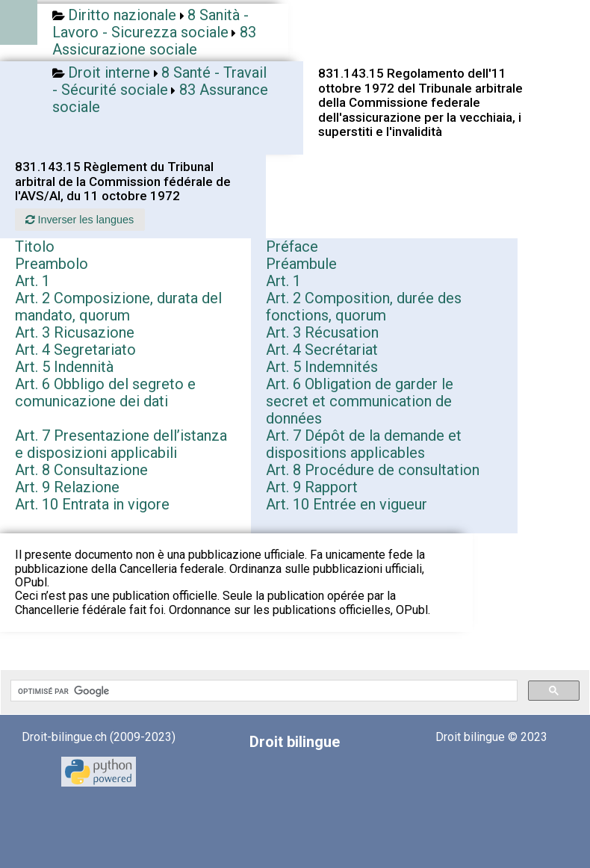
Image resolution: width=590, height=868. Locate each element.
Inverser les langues (80, 220)
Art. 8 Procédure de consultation (373, 470)
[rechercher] (263, 691)
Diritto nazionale (122, 15)
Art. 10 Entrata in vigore (92, 504)
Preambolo (52, 264)
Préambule (301, 264)
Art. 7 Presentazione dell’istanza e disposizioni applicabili (121, 444)
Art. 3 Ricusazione (75, 332)
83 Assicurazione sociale (154, 41)
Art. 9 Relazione (67, 487)
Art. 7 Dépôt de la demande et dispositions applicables (364, 444)
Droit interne (109, 72)
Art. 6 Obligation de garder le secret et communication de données (360, 401)
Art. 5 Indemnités (322, 367)
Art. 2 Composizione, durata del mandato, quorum (118, 307)
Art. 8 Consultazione (81, 470)
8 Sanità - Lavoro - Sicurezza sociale (150, 24)
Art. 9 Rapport (312, 487)
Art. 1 (32, 281)
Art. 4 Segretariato (75, 350)
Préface (292, 247)
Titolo (35, 247)
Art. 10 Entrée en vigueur (347, 504)
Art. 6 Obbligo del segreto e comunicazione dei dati (105, 393)
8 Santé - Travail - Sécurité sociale (159, 81)
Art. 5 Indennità (64, 367)
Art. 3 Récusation (322, 332)
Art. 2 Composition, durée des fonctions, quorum (364, 307)
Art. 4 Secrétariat (322, 350)
